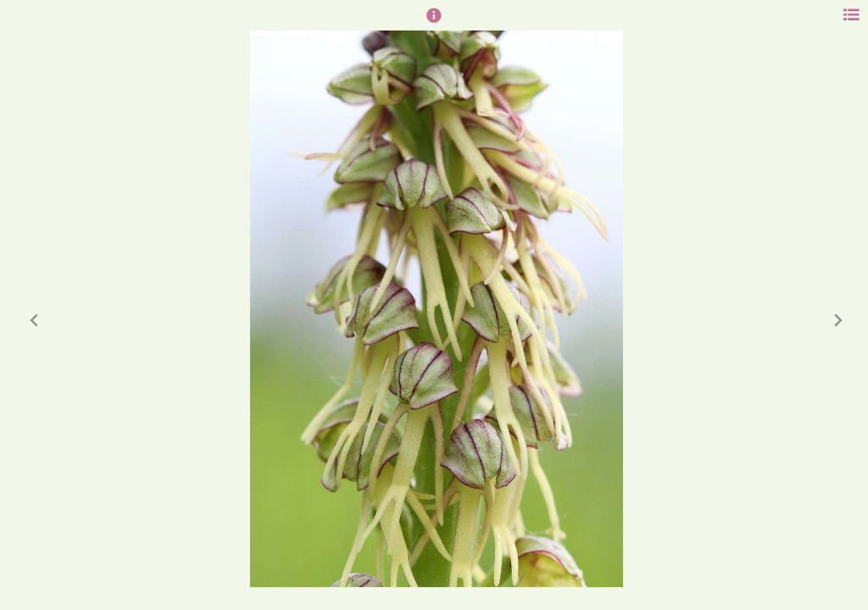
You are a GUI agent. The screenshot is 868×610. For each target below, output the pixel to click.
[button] (434, 23)
